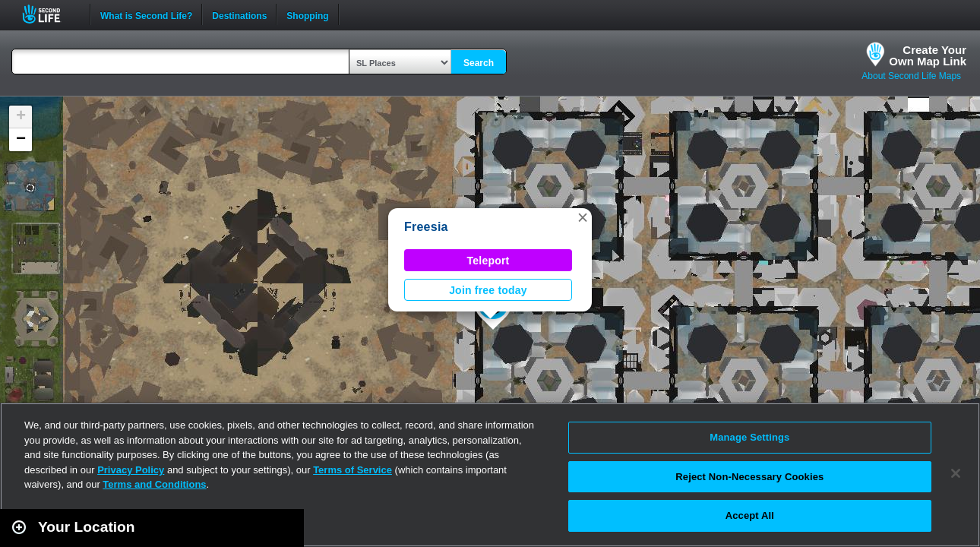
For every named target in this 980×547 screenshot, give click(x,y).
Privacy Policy (131, 470)
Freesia (426, 227)
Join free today (488, 290)
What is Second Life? (146, 14)
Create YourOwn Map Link (928, 55)
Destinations (239, 14)
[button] (583, 217)
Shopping (307, 14)
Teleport (488, 261)
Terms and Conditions (154, 484)
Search (479, 63)
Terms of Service (352, 470)
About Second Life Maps (911, 76)
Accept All (750, 515)
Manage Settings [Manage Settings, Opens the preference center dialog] (749, 437)
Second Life (50, 14)
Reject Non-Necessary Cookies (749, 477)
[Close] (956, 473)
